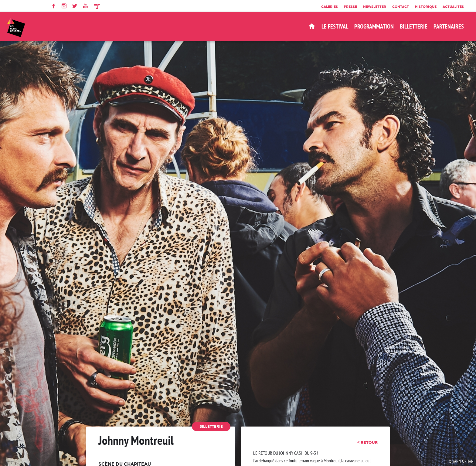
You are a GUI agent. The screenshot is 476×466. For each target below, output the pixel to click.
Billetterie (211, 426)
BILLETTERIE (414, 26)
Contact (401, 7)
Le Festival (335, 26)
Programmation (374, 26)
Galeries (330, 7)
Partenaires (449, 26)
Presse (350, 7)
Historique (426, 7)
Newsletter (375, 7)
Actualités (453, 7)
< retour (367, 442)
